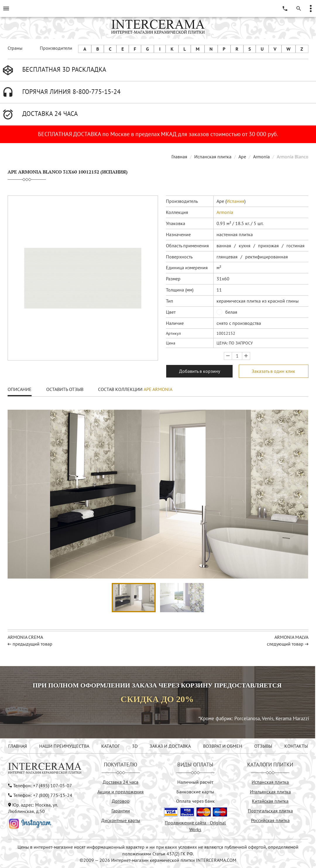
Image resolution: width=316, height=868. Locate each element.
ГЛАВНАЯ (18, 746)
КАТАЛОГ (110, 746)
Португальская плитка (270, 811)
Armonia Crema (25, 637)
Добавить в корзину (200, 371)
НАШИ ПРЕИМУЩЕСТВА (64, 746)
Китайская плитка (270, 801)
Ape (242, 157)
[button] (300, 497)
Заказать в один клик (273, 371)
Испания (235, 201)
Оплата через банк (195, 801)
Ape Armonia (158, 389)
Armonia (261, 157)
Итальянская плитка (270, 792)
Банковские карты (195, 792)
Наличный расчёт (195, 782)
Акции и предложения (121, 792)
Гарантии (121, 811)
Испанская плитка (213, 157)
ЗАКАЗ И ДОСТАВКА (170, 746)
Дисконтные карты (121, 820)
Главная (179, 157)
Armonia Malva (291, 637)
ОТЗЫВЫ (263, 746)
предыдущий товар (32, 644)
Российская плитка (270, 820)
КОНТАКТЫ (296, 746)
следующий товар (285, 644)
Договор (121, 801)
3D (135, 746)
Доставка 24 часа (121, 782)
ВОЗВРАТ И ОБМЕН (223, 746)
